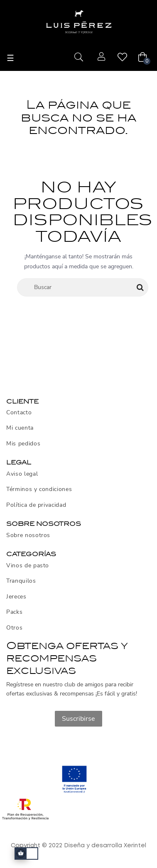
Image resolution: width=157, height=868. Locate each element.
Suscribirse (78, 719)
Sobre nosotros (28, 535)
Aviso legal (22, 474)
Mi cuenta (20, 428)
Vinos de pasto (28, 566)
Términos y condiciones (39, 489)
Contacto (19, 413)
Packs (14, 612)
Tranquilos (21, 581)
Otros (14, 628)
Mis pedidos (23, 444)
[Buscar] (83, 287)
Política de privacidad (36, 505)
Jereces (16, 597)
